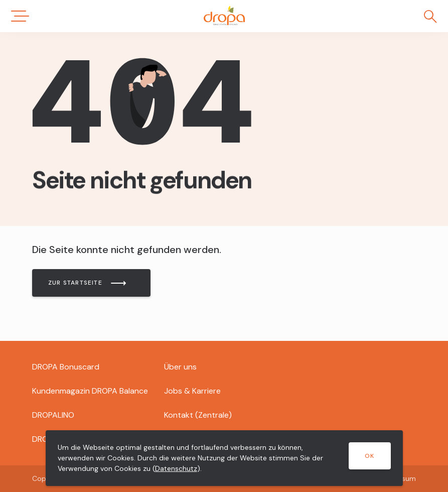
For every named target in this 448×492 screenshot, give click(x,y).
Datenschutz (176, 468)
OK (369, 456)
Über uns (180, 367)
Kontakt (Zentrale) (198, 415)
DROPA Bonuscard (66, 367)
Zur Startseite (75, 283)
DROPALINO (53, 415)
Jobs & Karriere (192, 391)
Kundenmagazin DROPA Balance (90, 391)
